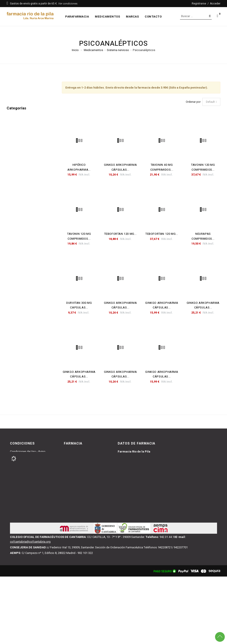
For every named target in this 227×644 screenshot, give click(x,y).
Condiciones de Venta (24, 461)
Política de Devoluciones (26, 471)
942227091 (130, 519)
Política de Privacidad (24, 476)
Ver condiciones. (68, 4)
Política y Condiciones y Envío (29, 466)
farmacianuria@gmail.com (135, 513)
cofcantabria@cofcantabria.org (30, 609)
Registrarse (199, 4)
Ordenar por (193, 102)
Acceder (215, 4)
